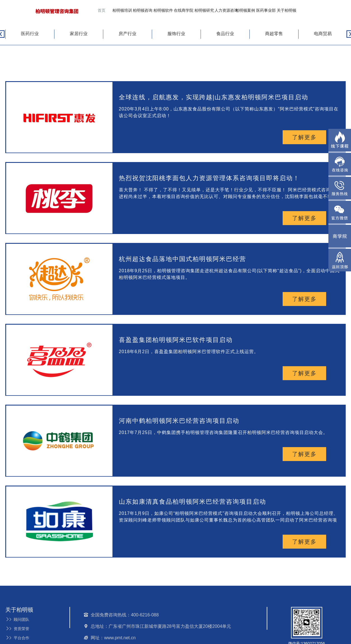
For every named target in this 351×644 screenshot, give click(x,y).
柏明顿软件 (163, 10)
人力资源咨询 (226, 10)
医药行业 (30, 34)
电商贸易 (323, 34)
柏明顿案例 (245, 10)
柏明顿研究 (204, 10)
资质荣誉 (17, 629)
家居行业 (79, 34)
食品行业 (225, 34)
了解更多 (304, 137)
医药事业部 (266, 10)
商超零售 (274, 34)
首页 (102, 10)
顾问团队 (17, 619)
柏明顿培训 (122, 10)
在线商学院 (184, 10)
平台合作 (17, 638)
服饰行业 (176, 34)
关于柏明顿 (287, 10)
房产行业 (128, 34)
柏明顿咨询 (143, 10)
